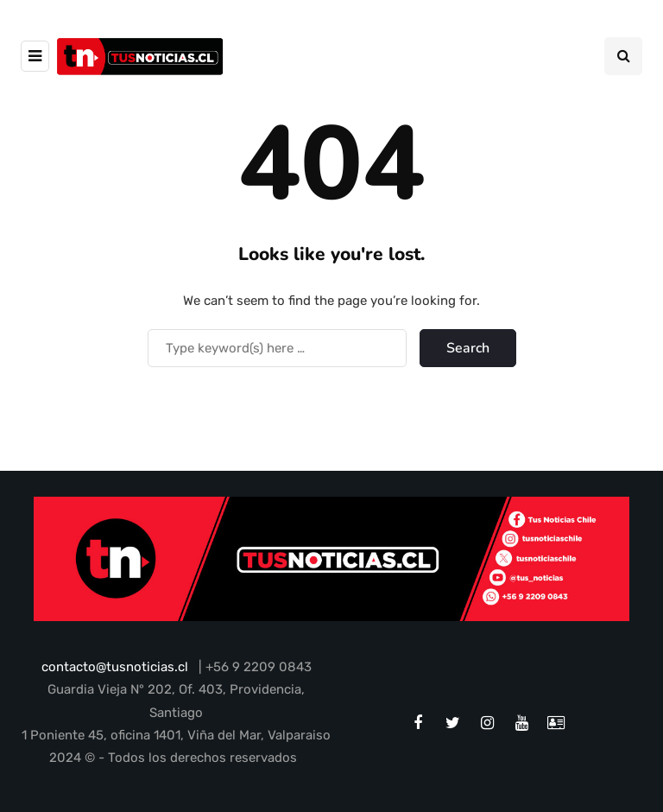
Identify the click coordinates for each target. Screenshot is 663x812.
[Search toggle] (623, 56)
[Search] (277, 348)
